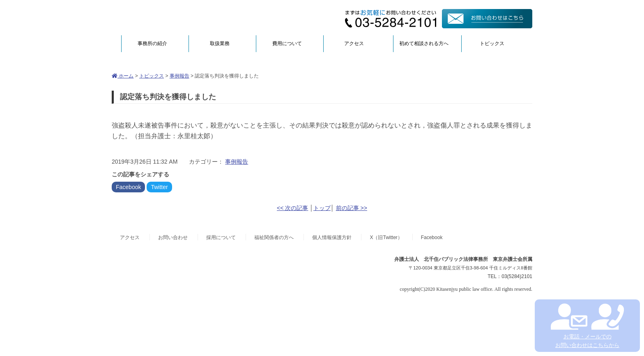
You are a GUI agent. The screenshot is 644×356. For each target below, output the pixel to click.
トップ (322, 208)
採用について (221, 237)
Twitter (159, 187)
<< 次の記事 (292, 208)
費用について (287, 43)
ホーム (123, 76)
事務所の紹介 (152, 43)
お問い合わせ (173, 237)
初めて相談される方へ (424, 43)
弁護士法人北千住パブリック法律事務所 (191, 17)
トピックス (492, 43)
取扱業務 (220, 43)
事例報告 (179, 76)
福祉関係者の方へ (274, 237)
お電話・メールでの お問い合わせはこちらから (587, 326)
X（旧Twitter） (386, 237)
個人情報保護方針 (332, 237)
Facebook (128, 187)
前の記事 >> (352, 208)
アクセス (354, 43)
